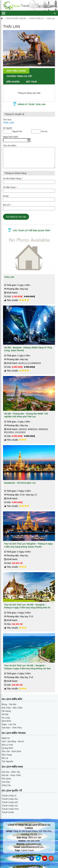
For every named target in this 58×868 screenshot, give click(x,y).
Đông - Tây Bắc (9, 704)
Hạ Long (6, 718)
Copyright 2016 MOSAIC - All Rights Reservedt (29, 865)
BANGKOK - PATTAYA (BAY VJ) (20, 483)
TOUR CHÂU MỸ (10, 802)
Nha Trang (7, 755)
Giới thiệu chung (16, 71)
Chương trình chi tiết (19, 76)
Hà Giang (6, 711)
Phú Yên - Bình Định (11, 751)
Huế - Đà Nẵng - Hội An (13, 741)
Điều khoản (13, 82)
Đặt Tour (31, 82)
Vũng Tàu (6, 785)
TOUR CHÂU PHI (10, 809)
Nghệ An (6, 738)
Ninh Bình (6, 721)
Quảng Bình (7, 748)
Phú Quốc (6, 779)
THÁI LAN (9, 277)
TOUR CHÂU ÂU (10, 799)
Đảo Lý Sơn (7, 745)
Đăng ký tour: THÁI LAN (32, 104)
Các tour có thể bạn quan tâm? (32, 230)
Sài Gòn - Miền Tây (11, 772)
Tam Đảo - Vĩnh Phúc (12, 728)
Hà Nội (5, 714)
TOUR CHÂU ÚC (10, 806)
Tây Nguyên (7, 761)
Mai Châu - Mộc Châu (12, 708)
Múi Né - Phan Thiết (11, 775)
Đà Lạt (5, 758)
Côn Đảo (6, 782)
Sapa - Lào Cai (9, 724)
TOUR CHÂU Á (9, 796)
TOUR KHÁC (8, 812)
